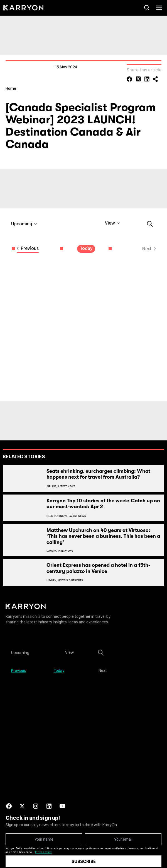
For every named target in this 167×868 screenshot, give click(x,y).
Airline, (52, 481)
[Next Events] (149, 244)
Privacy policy (43, 847)
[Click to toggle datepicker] (24, 219)
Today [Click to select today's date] (86, 244)
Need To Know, (57, 511)
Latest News (67, 481)
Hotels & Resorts (70, 576)
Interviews (66, 546)
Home (11, 84)
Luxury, (52, 546)
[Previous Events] (28, 244)
